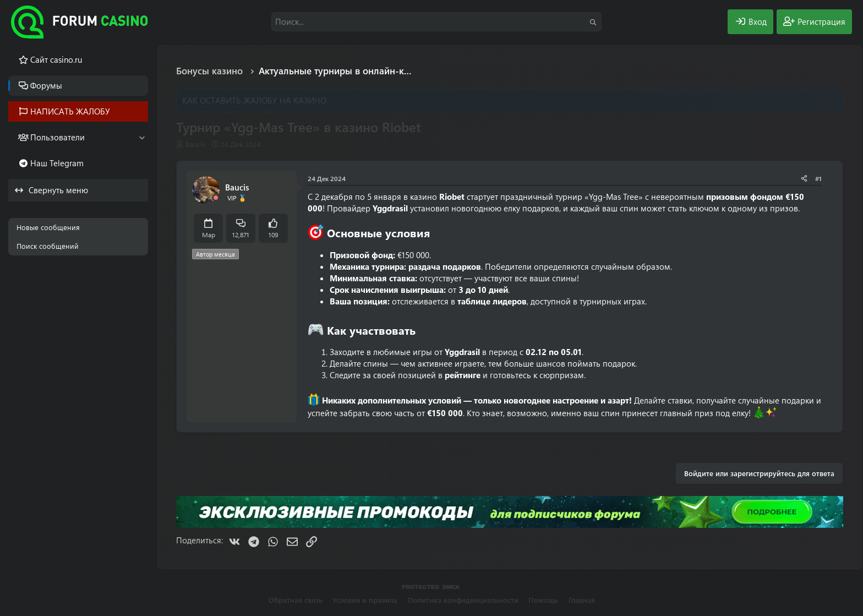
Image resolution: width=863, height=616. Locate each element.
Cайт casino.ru (56, 59)
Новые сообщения (48, 227)
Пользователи (58, 137)
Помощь (543, 600)
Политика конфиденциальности (463, 600)
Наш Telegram (57, 163)
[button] (142, 137)
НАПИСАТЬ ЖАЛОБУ (70, 111)
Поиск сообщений (48, 246)
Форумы (46, 85)
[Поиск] (436, 22)
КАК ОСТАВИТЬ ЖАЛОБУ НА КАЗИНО (254, 100)
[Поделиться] (804, 179)
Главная (582, 600)
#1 (818, 178)
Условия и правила (365, 600)
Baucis (195, 144)
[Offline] (216, 198)
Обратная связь (296, 600)
